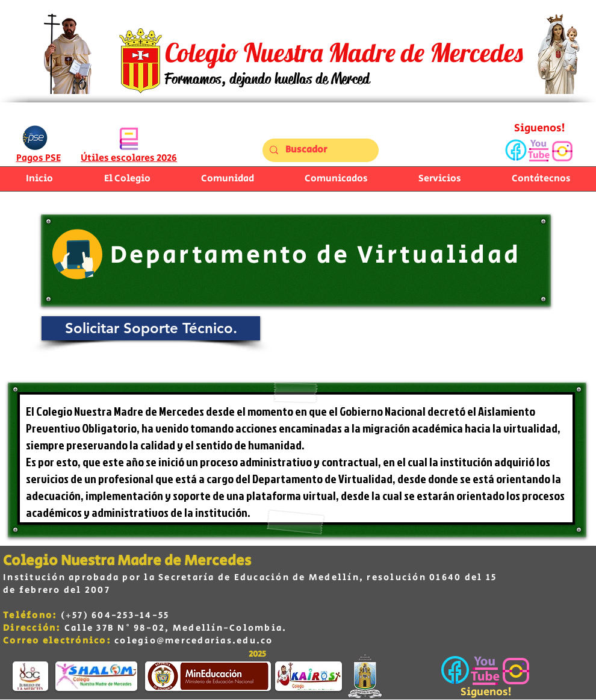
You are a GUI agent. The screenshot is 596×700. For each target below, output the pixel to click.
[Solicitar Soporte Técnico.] (151, 328)
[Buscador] (319, 150)
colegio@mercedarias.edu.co (194, 641)
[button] (228, 179)
